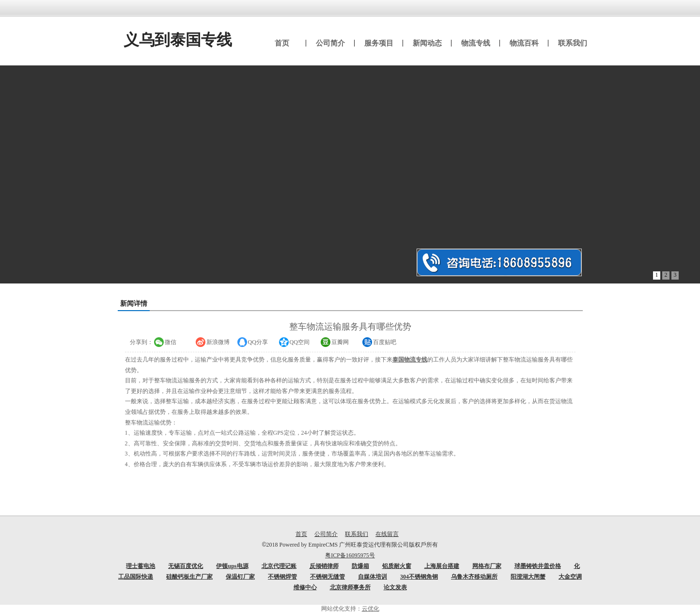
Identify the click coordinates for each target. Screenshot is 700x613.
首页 (301, 534)
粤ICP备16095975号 (350, 555)
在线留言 (387, 534)
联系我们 (357, 534)
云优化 (371, 609)
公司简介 (326, 534)
